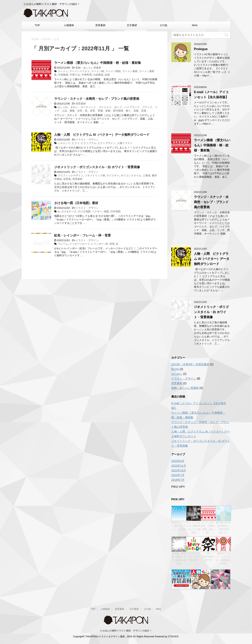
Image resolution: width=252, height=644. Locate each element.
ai (59, 211)
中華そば (75, 75)
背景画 (67, 179)
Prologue (201, 49)
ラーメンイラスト (80, 71)
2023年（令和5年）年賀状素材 (190, 364)
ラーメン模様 (113, 71)
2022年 (46, 39)
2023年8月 (178, 461)
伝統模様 (98, 75)
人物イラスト (125, 143)
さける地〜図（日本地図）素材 (76, 203)
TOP (37, 25)
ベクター (97, 211)
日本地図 (115, 211)
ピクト (76, 143)
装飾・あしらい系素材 (88, 68)
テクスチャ (113, 175)
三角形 (147, 175)
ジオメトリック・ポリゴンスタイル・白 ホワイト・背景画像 (97, 167)
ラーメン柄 (98, 71)
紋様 (107, 75)
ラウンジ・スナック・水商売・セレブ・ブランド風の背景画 (97, 99)
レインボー (98, 244)
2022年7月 (178, 475)
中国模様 (63, 75)
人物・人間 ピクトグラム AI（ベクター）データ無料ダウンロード (102, 135)
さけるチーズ (69, 211)
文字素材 (132, 25)
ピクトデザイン (107, 143)
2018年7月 (178, 480)
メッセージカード (80, 244)
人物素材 (69, 25)
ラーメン (63, 71)
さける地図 (84, 211)
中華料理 (87, 75)
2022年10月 (179, 470)
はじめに (177, 374)
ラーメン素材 (130, 71)
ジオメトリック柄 (95, 175)
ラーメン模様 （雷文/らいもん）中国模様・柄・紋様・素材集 (98, 63)
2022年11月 (179, 466)
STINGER (173, 637)
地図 (106, 211)
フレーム (63, 244)
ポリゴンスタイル (131, 175)
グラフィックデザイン (70, 175)
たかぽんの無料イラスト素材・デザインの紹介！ (126, 631)
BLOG (175, 369)
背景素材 (100, 25)
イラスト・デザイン (87, 140)
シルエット (64, 143)
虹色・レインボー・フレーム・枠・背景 (82, 235)
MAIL (195, 25)
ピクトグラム (89, 143)
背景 (112, 244)
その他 (163, 25)
